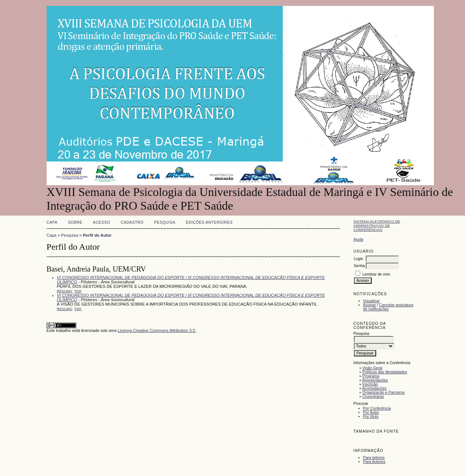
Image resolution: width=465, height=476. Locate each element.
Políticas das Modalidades (385, 372)
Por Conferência (377, 408)
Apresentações (375, 380)
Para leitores (374, 458)
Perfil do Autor (97, 235)
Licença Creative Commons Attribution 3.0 (157, 330)
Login (359, 259)
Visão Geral (372, 368)
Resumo (65, 291)
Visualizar (372, 301)
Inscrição (370, 384)
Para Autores (374, 462)
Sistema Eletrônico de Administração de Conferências (377, 225)
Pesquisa (165, 222)
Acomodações (374, 388)
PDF (78, 291)
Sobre (75, 222)
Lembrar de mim (376, 274)
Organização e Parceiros (384, 392)
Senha (359, 266)
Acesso (101, 222)
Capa (52, 222)
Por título (371, 417)
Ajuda (359, 239)
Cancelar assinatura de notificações (388, 307)
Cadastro (132, 222)
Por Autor (371, 412)
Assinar (370, 305)
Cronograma (373, 397)
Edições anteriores (209, 222)
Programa (371, 376)
